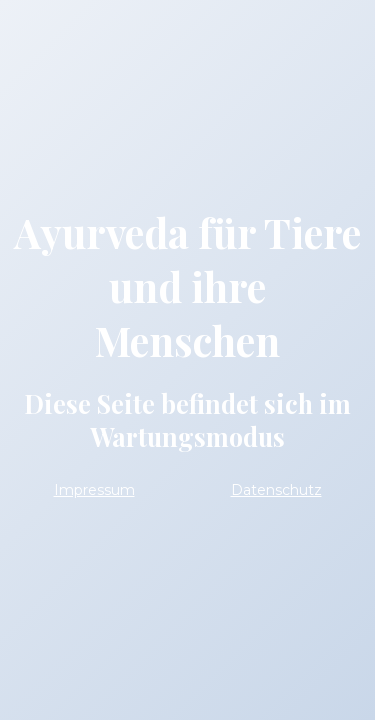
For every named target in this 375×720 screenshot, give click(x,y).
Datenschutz (276, 490)
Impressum (94, 490)
